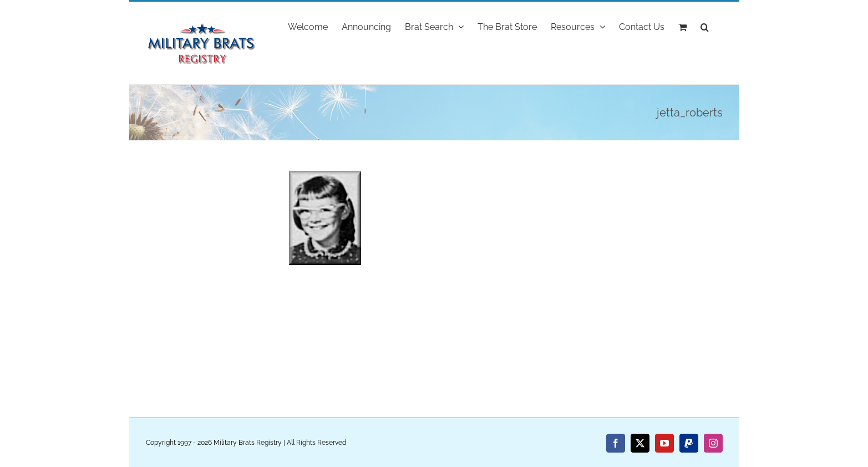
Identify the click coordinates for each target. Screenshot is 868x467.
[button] (705, 26)
